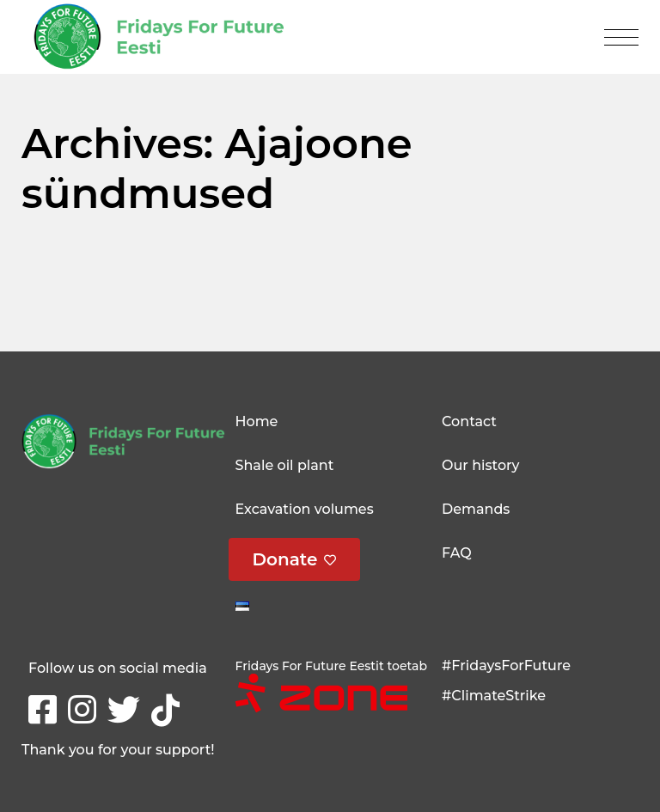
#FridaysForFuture (506, 665)
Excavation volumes (305, 509)
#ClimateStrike (494, 696)
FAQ (457, 553)
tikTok (169, 708)
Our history (480, 465)
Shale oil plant (285, 465)
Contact (469, 421)
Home (257, 421)
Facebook (46, 704)
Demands (476, 509)
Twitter (127, 708)
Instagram (86, 708)
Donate (285, 559)
